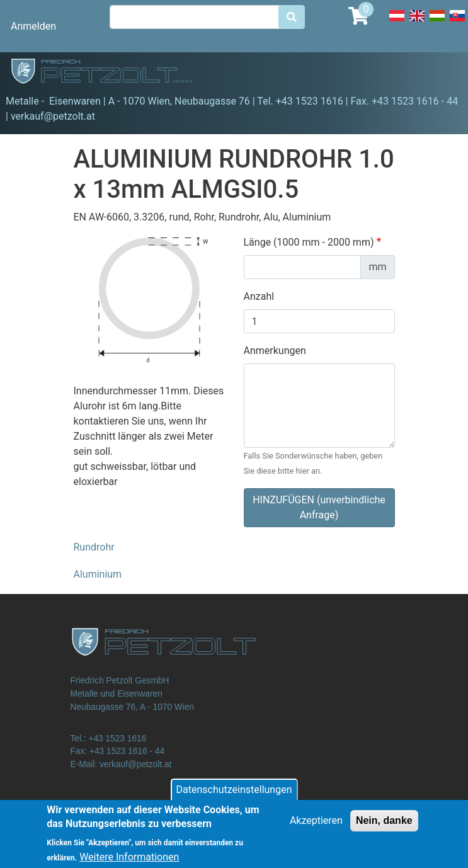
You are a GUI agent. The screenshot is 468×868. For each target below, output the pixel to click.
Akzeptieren (316, 826)
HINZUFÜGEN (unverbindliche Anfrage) (319, 507)
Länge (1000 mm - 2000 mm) (309, 242)
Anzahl (259, 296)
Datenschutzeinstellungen (234, 795)
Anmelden (33, 26)
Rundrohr (94, 547)
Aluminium (98, 574)
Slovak (457, 23)
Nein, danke (384, 826)
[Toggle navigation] (440, 73)
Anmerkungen (275, 351)
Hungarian (437, 23)
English (417, 23)
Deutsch (397, 23)
